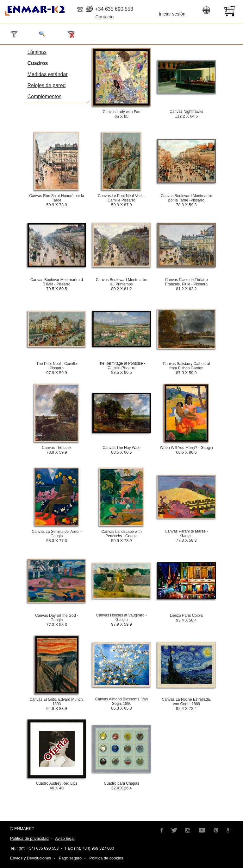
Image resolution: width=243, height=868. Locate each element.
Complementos (45, 96)
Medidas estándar (48, 74)
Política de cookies (106, 858)
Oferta (56, 749)
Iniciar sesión (172, 14)
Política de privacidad (29, 838)
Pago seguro (70, 858)
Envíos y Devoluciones (31, 858)
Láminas (37, 52)
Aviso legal (65, 838)
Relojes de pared (47, 85)
